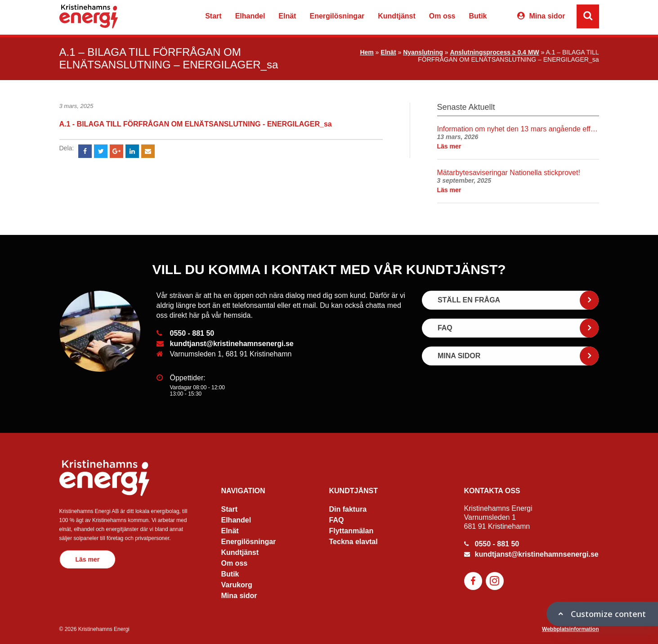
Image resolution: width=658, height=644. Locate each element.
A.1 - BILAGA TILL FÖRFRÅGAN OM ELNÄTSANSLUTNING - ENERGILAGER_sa (196, 124)
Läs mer (88, 559)
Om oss (442, 16)
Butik (478, 16)
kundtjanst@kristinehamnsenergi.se (232, 344)
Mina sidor (547, 16)
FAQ (337, 520)
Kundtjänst (397, 16)
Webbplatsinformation (570, 629)
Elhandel (250, 16)
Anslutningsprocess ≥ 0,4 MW (494, 52)
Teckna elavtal (354, 542)
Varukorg (501, 17)
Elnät (287, 16)
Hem (367, 52)
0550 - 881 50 (192, 333)
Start (213, 16)
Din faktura (348, 509)
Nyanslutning (423, 52)
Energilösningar (337, 16)
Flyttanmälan (351, 531)
